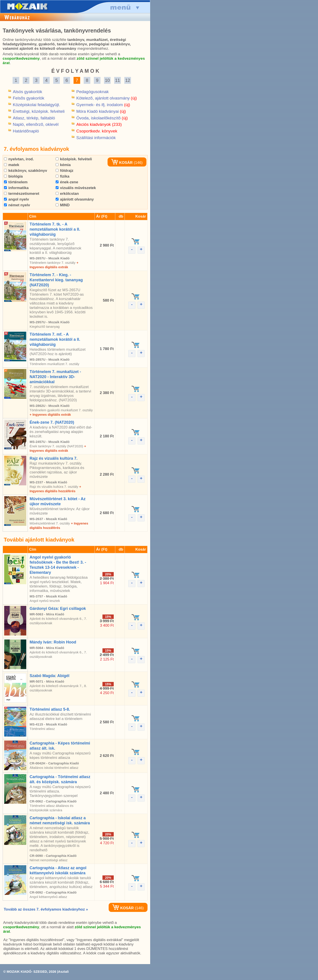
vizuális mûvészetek (76, 188)
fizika (62, 176)
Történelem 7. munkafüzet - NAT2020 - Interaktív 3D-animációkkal (55, 377)
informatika (16, 188)
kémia (63, 165)
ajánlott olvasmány (75, 199)
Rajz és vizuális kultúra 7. (54, 458)
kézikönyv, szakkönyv (26, 171)
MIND (63, 205)
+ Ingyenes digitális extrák (50, 414)
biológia (13, 176)
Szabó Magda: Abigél (49, 676)
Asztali (63, 971)
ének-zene (67, 182)
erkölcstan (67, 194)
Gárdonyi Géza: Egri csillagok (58, 609)
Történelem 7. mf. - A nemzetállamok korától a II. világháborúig (55, 339)
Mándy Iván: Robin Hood (53, 642)
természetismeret (22, 194)
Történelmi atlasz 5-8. (50, 709)
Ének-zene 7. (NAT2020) (52, 422)
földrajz (64, 171)
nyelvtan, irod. (19, 159)
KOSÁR (122, 163)
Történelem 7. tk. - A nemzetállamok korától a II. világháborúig (55, 229)
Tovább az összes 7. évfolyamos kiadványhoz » (46, 909)
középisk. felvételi (74, 159)
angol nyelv (16, 199)
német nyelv (17, 205)
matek (12, 165)
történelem (16, 182)
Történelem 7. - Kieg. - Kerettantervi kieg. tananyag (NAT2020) (56, 280)
